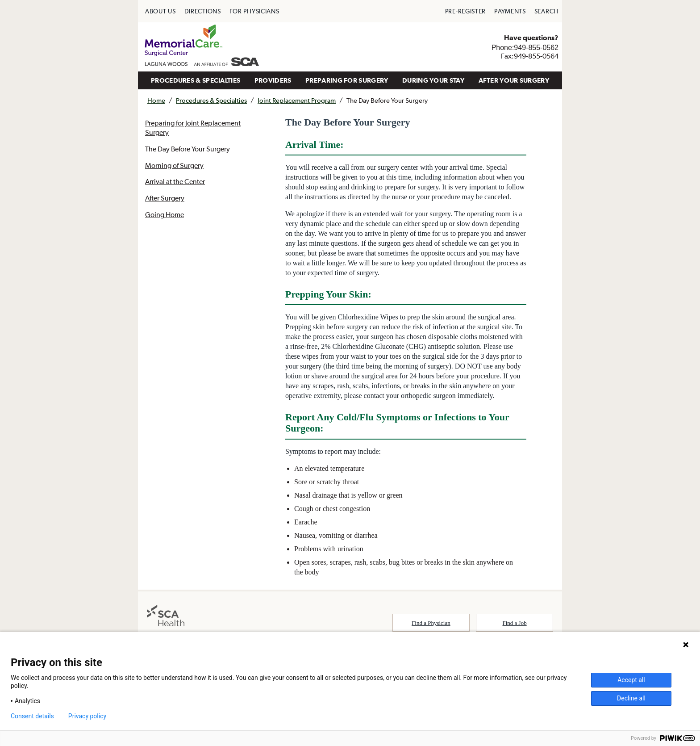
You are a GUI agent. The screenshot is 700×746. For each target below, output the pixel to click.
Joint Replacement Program (297, 100)
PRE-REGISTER (465, 11)
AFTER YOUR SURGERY (514, 80)
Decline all (631, 698)
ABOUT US (160, 11)
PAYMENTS (510, 11)
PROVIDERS (273, 80)
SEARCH (546, 11)
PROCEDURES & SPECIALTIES (196, 80)
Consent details (32, 716)
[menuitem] (160, 11)
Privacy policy (87, 716)
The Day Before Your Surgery (187, 149)
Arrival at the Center (175, 181)
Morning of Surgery (174, 165)
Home (156, 100)
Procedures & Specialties (211, 100)
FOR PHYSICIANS (254, 11)
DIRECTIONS (203, 11)
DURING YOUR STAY (433, 80)
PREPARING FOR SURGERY (347, 80)
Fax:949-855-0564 (530, 56)
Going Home (165, 214)
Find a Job (515, 623)
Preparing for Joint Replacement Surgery (193, 128)
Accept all (631, 680)
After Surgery (165, 198)
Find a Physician (431, 623)
